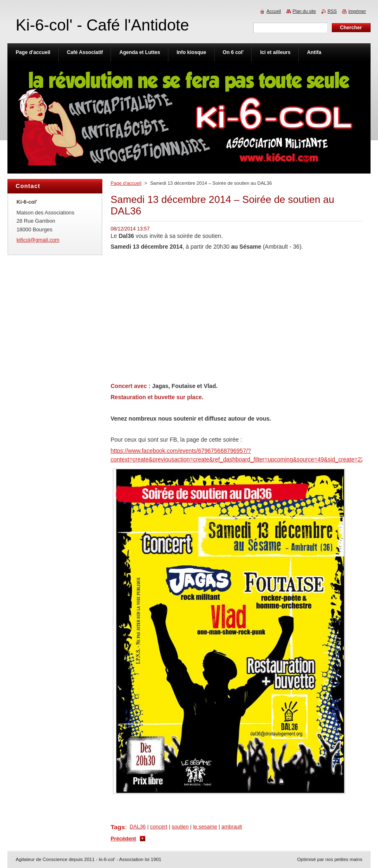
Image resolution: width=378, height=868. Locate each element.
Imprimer (357, 11)
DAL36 (138, 827)
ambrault (232, 827)
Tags (118, 827)
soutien (180, 827)
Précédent (123, 839)
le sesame (205, 827)
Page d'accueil (126, 183)
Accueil (274, 11)
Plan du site (304, 11)
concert (159, 827)
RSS (332, 11)
